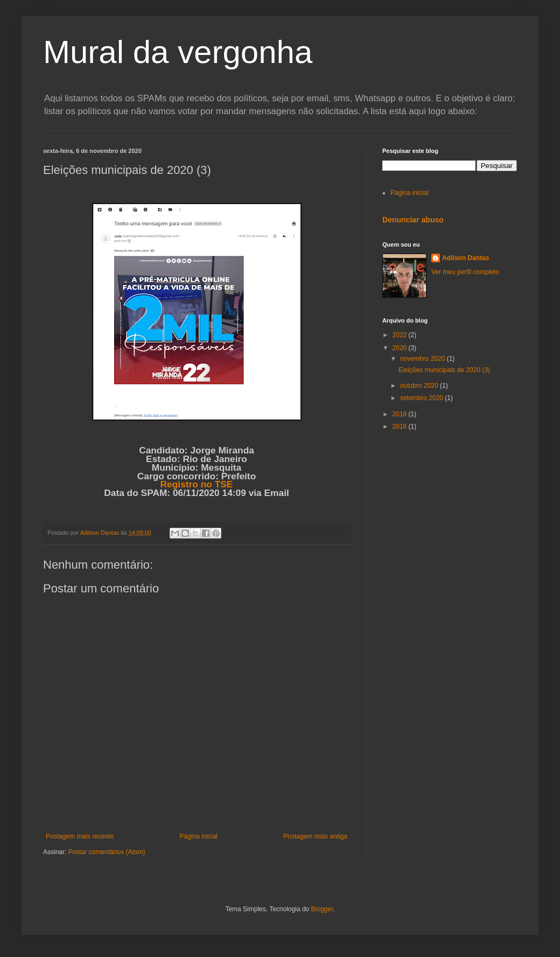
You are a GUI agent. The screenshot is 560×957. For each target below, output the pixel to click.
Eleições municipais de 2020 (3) (444, 370)
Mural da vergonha (178, 52)
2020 (401, 348)
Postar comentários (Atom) (107, 852)
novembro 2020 (423, 359)
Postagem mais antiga (315, 836)
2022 (401, 335)
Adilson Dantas (465, 258)
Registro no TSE (197, 484)
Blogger (322, 909)
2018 (401, 414)
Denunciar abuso (413, 220)
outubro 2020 (420, 386)
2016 (401, 427)
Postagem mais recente (80, 836)
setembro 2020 (422, 398)
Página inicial (198, 836)
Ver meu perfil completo (465, 272)
